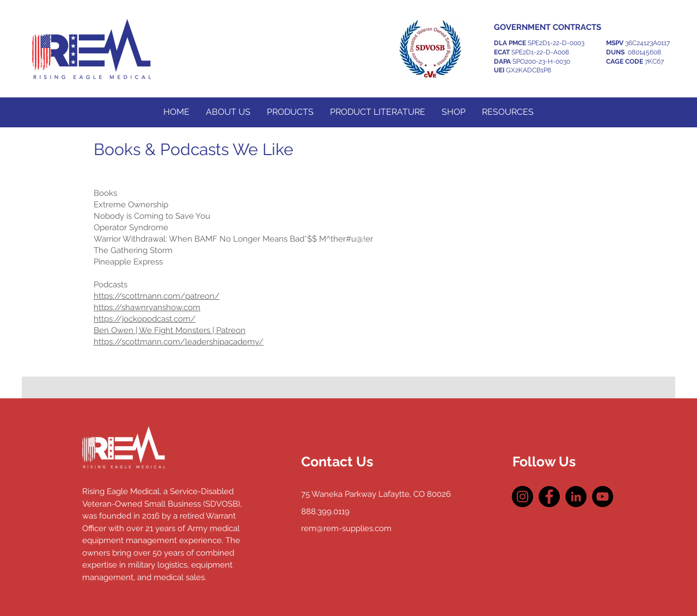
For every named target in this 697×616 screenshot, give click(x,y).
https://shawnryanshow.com (147, 307)
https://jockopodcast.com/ (145, 319)
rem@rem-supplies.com (346, 528)
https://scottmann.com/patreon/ (157, 296)
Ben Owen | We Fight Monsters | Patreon (170, 330)
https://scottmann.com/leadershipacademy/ (179, 342)
